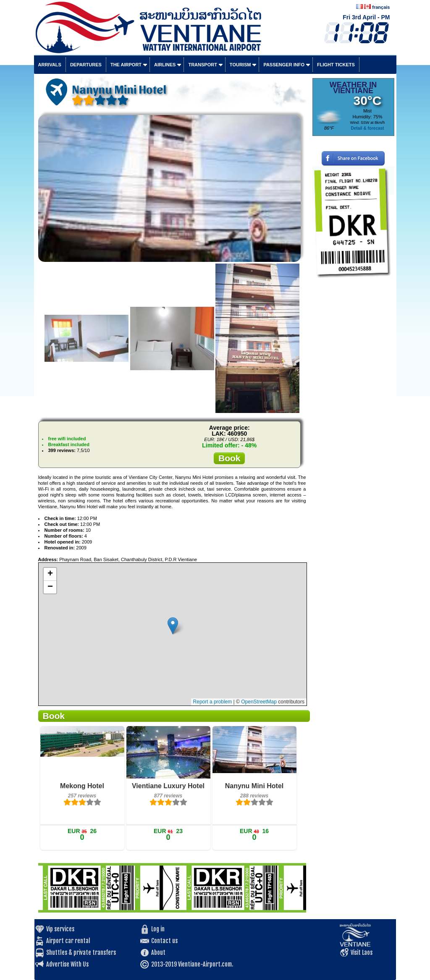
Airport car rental (68, 941)
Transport (202, 65)
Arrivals (50, 65)
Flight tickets (336, 65)
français (381, 7)
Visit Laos (362, 953)
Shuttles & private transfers (81, 953)
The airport (126, 65)
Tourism (240, 65)
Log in (158, 929)
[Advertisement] (353, 409)
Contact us (164, 941)
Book (229, 458)
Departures (86, 65)
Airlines (165, 65)
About (158, 953)
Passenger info (284, 65)
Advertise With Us (67, 964)
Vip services (60, 929)
